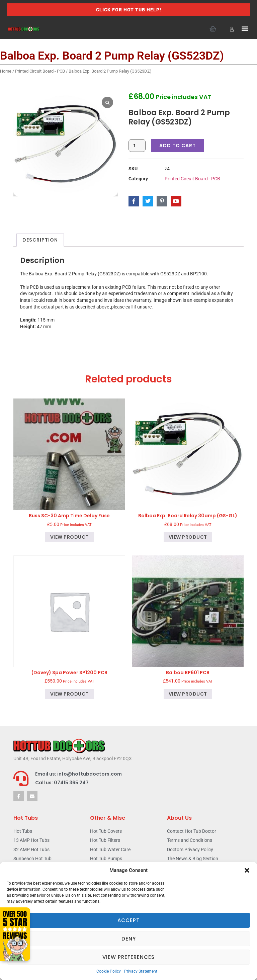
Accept (128, 920)
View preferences (128, 957)
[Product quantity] (137, 146)
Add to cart (178, 146)
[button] (247, 870)
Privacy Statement (141, 971)
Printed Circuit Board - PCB (40, 71)
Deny (129, 939)
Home (6, 71)
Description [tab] (40, 240)
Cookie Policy (109, 971)
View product (69, 537)
